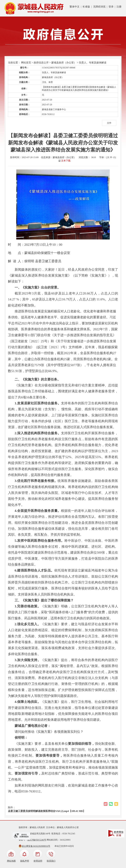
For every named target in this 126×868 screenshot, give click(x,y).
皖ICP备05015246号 (37, 840)
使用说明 (38, 861)
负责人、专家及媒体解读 (93, 63)
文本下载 (66, 161)
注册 (119, 7)
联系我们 (51, 861)
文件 (109, 123)
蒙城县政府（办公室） (64, 63)
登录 (111, 7)
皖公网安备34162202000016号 (36, 846)
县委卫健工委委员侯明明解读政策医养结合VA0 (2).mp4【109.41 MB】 (47, 811)
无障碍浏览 (99, 7)
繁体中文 (75, 7)
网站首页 (26, 63)
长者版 (86, 7)
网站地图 (11, 861)
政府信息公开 (41, 63)
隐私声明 (25, 861)
